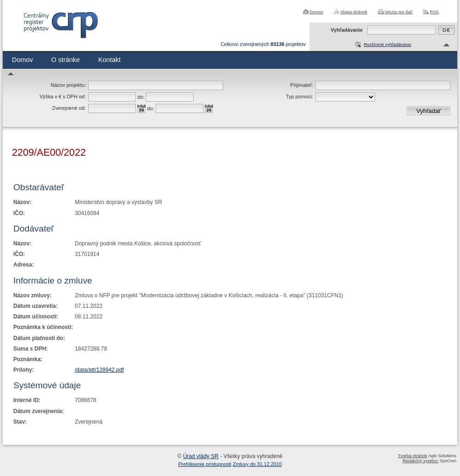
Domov (316, 12)
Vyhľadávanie (347, 30)
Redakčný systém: (421, 461)
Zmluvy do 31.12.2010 (257, 464)
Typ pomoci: (300, 96)
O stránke (66, 60)
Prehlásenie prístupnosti (205, 464)
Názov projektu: (68, 85)
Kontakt (109, 60)
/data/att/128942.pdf (99, 370)
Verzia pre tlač (399, 12)
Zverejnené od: (69, 108)
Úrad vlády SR (201, 456)
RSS (434, 12)
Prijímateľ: (302, 85)
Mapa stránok (354, 12)
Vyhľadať (429, 111)
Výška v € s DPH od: (63, 96)
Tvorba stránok (413, 456)
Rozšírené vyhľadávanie (387, 44)
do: (141, 97)
